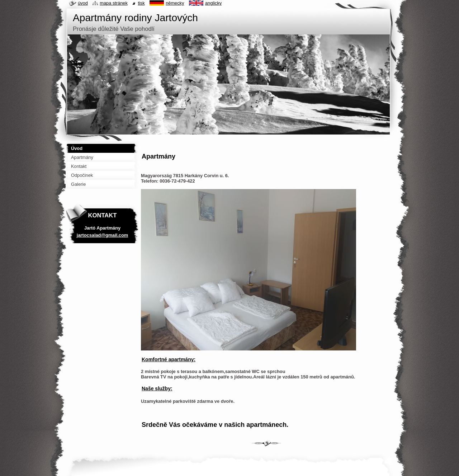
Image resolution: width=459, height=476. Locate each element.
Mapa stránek (114, 3)
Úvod (83, 3)
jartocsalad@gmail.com (102, 235)
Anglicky (213, 3)
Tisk (141, 3)
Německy (175, 3)
